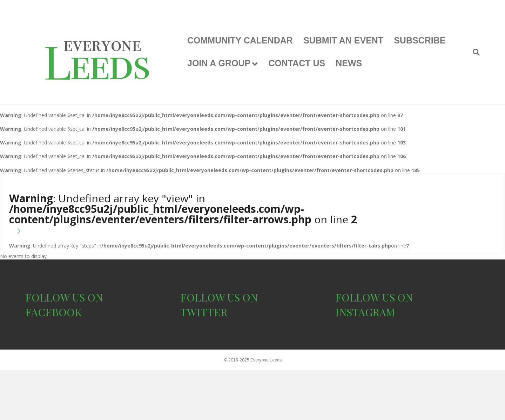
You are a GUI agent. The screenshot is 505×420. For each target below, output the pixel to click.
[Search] (474, 52)
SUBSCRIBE (420, 40)
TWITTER (204, 312)
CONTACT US (297, 63)
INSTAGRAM (365, 312)
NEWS (349, 63)
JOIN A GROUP (219, 63)
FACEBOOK (53, 312)
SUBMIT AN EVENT (343, 40)
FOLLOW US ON (64, 297)
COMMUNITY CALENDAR (240, 40)
